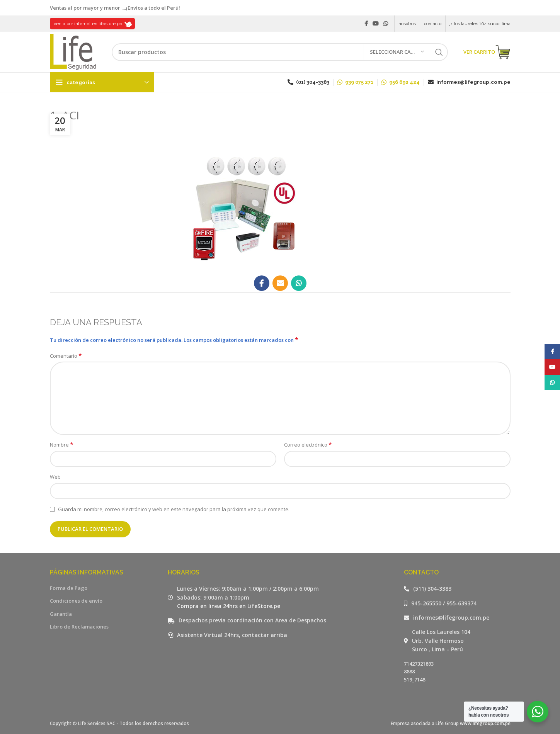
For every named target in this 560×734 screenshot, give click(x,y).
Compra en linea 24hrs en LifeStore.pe (229, 606)
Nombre (62, 445)
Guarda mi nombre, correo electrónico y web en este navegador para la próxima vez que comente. (174, 509)
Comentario (66, 356)
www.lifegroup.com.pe (485, 723)
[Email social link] (280, 283)
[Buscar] (280, 52)
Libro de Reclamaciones (79, 627)
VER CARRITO (487, 52)
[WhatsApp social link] (386, 24)
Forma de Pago (69, 588)
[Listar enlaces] (457, 589)
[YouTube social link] (376, 24)
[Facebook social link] (366, 24)
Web (55, 477)
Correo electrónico (308, 445)
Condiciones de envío (76, 601)
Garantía (61, 614)
